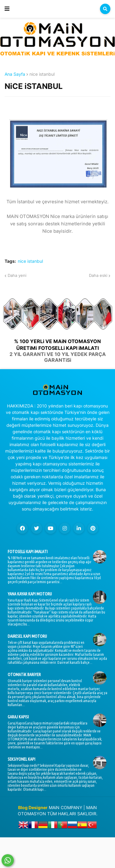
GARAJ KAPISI (18, 717)
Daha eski (98, 275)
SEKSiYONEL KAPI (21, 759)
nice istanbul (42, 74)
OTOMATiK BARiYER (24, 675)
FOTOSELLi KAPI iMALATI (28, 552)
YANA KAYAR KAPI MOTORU (30, 594)
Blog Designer (33, 807)
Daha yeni (17, 275)
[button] (7, 9)
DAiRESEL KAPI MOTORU (27, 636)
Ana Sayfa (15, 74)
